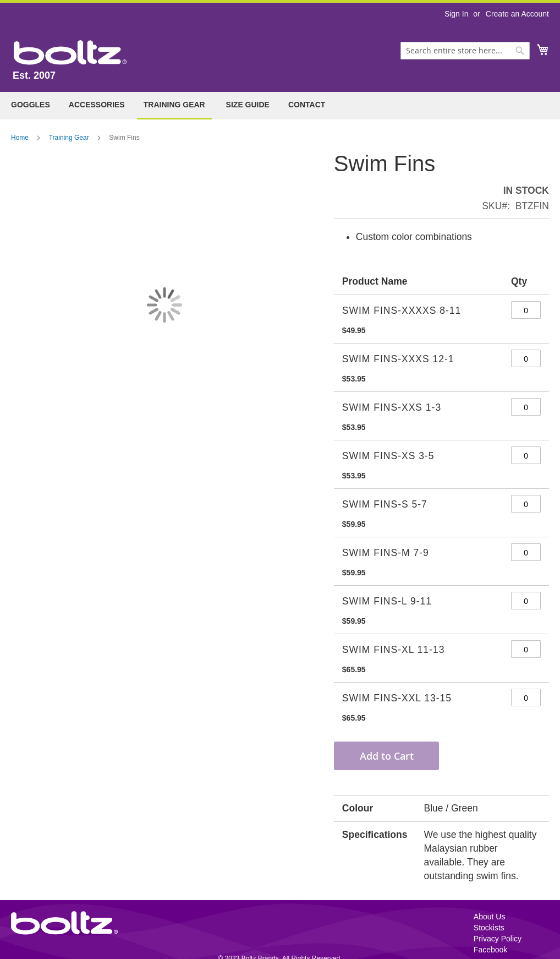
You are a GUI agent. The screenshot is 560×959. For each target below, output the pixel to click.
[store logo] (70, 53)
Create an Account (517, 14)
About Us (490, 917)
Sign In (457, 14)
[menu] (280, 106)
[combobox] (465, 51)
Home (20, 138)
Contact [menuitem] (307, 105)
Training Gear (69, 138)
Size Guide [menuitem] (248, 105)
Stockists (489, 928)
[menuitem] (31, 105)
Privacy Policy (498, 939)
